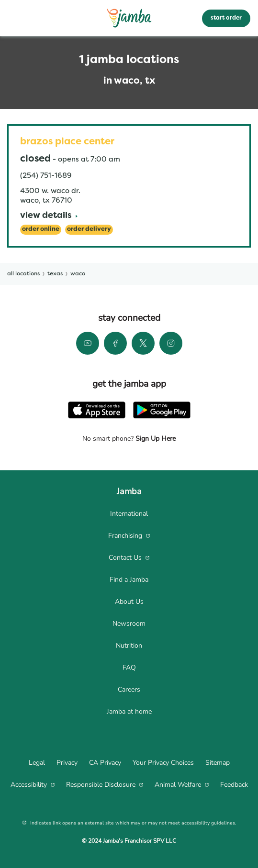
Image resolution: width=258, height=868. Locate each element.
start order (226, 18)
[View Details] (49, 216)
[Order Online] (41, 230)
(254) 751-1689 (46, 176)
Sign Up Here (155, 439)
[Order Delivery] (89, 230)
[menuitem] (129, 514)
